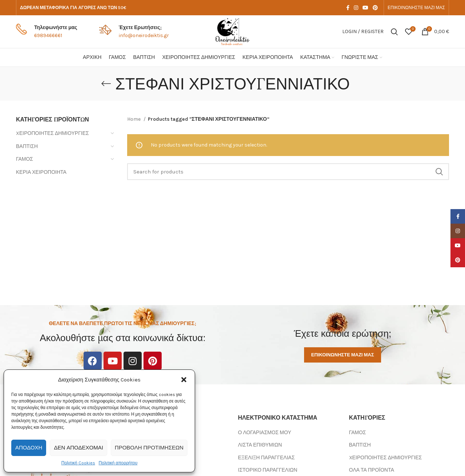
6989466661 (48, 35)
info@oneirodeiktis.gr (144, 35)
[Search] (394, 32)
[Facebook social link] (348, 8)
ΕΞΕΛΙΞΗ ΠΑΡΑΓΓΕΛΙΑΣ (266, 458)
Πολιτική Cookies (78, 463)
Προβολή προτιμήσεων (149, 448)
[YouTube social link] (365, 8)
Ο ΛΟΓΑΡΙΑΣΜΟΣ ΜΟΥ (264, 433)
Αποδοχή (29, 448)
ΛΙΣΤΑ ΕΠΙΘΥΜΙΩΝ (260, 445)
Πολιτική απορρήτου (118, 463)
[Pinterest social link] (375, 8)
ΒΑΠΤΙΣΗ (27, 146)
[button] (184, 380)
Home (134, 119)
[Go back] (106, 84)
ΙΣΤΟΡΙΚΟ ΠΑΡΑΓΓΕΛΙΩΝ (268, 470)
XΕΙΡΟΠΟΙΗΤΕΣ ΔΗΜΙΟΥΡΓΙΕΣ (52, 133)
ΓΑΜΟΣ (25, 159)
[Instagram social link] (356, 8)
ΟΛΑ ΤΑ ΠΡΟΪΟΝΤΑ (372, 470)
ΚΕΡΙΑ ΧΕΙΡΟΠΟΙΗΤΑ (41, 172)
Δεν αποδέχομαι (78, 448)
